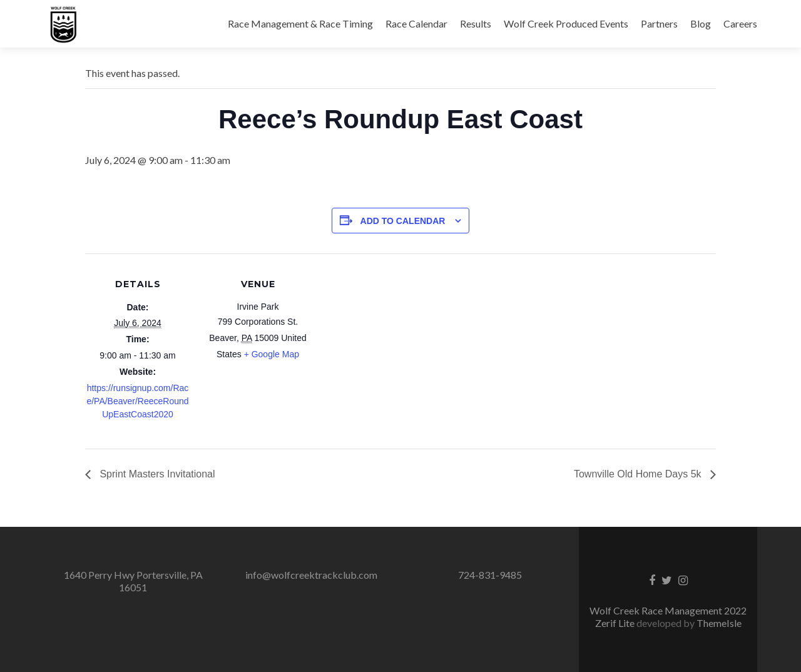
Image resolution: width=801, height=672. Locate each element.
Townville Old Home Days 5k (639, 474)
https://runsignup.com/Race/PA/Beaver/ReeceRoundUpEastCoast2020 (137, 401)
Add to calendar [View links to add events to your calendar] (403, 221)
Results (476, 23)
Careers (740, 23)
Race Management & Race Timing (300, 23)
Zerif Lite (616, 623)
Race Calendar (416, 23)
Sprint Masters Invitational (156, 474)
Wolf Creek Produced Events (566, 23)
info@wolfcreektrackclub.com (311, 575)
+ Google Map (272, 354)
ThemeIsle (719, 623)
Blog (701, 23)
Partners (659, 23)
